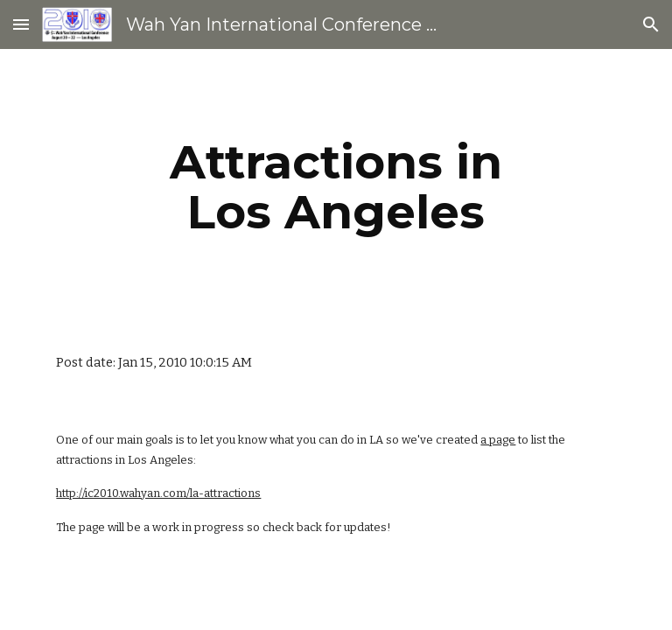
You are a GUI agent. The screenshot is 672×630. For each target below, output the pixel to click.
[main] (336, 187)
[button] (21, 24)
